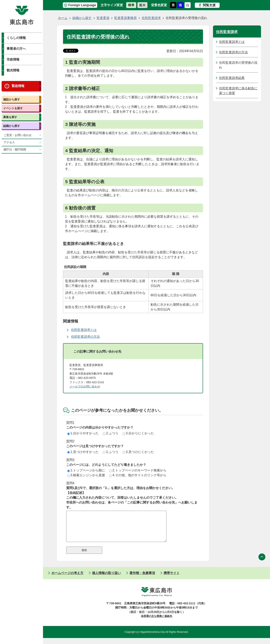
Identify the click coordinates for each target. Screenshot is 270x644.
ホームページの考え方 (67, 579)
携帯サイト (172, 579)
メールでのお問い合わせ (85, 386)
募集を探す (10, 117)
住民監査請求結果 (232, 78)
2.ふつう (110, 433)
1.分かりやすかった (83, 433)
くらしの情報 (16, 38)
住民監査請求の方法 (85, 337)
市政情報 (13, 59)
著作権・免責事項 (142, 579)
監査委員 (103, 18)
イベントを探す (13, 108)
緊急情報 (18, 86)
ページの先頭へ (262, 563)
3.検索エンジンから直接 (86, 475)
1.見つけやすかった (83, 452)
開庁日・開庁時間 (15, 150)
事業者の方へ (16, 49)
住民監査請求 (151, 18)
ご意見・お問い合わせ (18, 135)
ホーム (63, 18)
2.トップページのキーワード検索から (138, 470)
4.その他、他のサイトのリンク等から (138, 475)
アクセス (9, 142)
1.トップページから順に (86, 470)
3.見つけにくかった (138, 452)
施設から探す (12, 99)
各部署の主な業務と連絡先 (157, 622)
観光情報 (13, 70)
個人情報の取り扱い (106, 579)
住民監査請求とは (84, 330)
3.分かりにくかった (138, 433)
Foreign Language (82, 5)
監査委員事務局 (125, 18)
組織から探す (12, 126)
